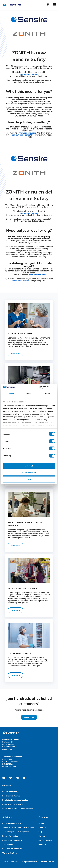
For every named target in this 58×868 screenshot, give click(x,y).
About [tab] (48, 393)
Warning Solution (9, 853)
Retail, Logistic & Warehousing (15, 800)
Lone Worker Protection (12, 849)
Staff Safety (8, 845)
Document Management (12, 840)
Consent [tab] (10, 393)
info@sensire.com (9, 749)
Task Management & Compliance (16, 832)
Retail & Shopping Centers (13, 804)
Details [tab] (29, 393)
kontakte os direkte (21, 281)
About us (42, 828)
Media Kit (42, 845)
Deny (29, 479)
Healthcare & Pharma (11, 796)
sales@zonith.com (9, 767)
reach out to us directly (21, 135)
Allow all (29, 466)
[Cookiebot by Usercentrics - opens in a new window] (39, 387)
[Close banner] (54, 387)
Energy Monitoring (10, 836)
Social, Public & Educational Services (18, 809)
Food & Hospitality (10, 792)
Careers (42, 836)
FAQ (40, 832)
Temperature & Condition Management (19, 828)
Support (42, 823)
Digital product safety (12, 823)
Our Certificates (45, 840)
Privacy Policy (47, 862)
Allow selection (29, 473)
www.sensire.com (27, 133)
